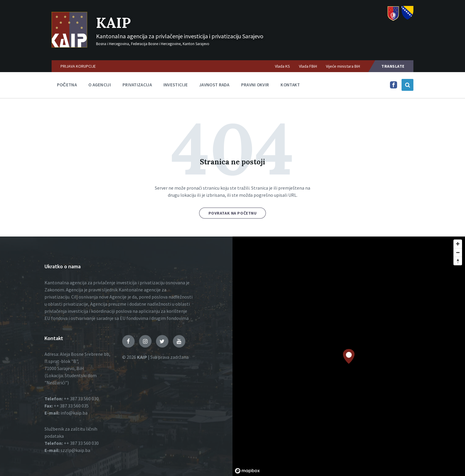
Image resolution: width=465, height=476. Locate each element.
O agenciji (100, 85)
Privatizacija (137, 85)
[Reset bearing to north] (458, 261)
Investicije (176, 85)
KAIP (113, 23)
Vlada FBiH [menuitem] (308, 66)
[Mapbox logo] (247, 471)
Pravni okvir (255, 85)
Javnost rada (214, 85)
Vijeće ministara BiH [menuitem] (343, 66)
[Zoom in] (458, 244)
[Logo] (69, 46)
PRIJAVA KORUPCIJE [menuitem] (78, 66)
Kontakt (290, 85)
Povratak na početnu (233, 213)
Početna (67, 85)
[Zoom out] (458, 252)
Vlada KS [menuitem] (282, 66)
